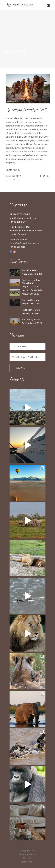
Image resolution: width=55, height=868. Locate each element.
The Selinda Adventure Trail (26, 110)
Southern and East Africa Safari (31, 282)
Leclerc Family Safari (32, 290)
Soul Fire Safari (30, 270)
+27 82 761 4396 (18, 234)
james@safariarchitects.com (24, 243)
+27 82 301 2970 (18, 222)
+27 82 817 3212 (17, 247)
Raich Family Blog (31, 310)
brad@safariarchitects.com (23, 218)
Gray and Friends (30, 300)
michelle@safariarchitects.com (26, 231)
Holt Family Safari (31, 320)
